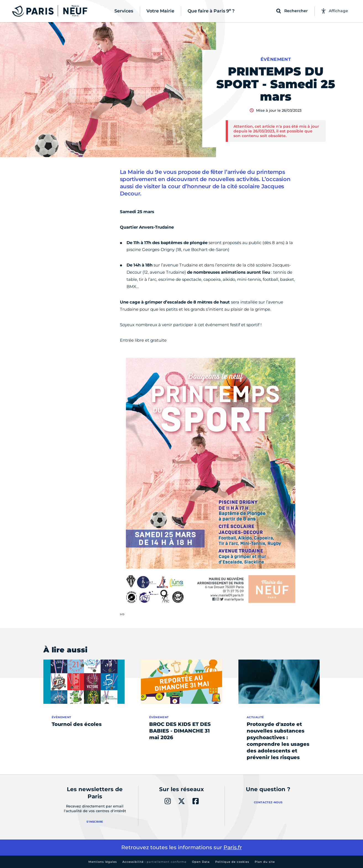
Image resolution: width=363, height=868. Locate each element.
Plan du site (265, 862)
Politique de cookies (232, 862)
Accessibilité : (154, 862)
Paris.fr (233, 847)
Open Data (201, 862)
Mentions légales (103, 862)
